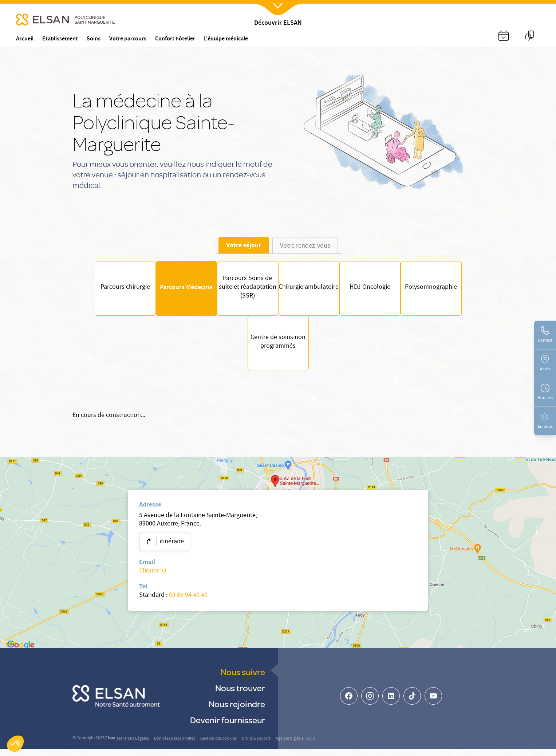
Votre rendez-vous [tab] (305, 246)
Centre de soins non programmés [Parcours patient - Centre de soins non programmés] (278, 349)
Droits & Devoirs (256, 746)
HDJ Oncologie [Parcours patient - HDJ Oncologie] (381, 290)
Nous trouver (240, 695)
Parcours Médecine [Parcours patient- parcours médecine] (175, 290)
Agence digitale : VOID (295, 746)
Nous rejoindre (237, 711)
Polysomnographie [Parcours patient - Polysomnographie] (449, 290)
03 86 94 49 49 (188, 603)
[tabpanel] (278, 319)
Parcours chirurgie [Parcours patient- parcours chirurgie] (107, 290)
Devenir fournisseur (228, 727)
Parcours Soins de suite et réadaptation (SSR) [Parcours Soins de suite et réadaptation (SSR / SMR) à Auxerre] (244, 290)
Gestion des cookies (218, 746)
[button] (15, 744)
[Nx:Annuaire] (504, 36)
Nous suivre (243, 679)
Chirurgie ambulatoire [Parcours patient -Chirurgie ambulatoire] (312, 290)
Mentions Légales (133, 746)
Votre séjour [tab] (244, 245)
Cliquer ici (153, 578)
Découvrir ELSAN (278, 23)
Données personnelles (175, 746)
